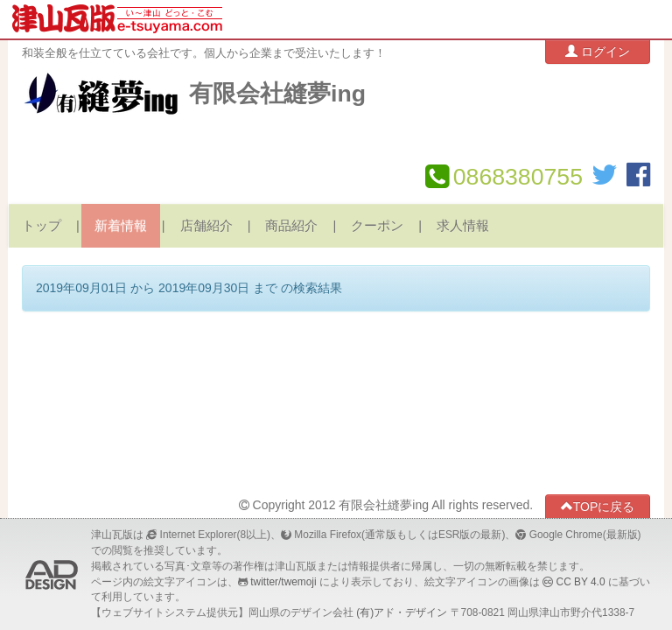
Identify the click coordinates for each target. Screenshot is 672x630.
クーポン (377, 226)
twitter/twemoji (283, 582)
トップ (42, 226)
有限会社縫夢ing (277, 94)
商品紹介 (291, 226)
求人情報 (463, 226)
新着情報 (121, 226)
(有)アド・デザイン (402, 612)
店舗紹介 (206, 226)
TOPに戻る (598, 506)
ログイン (598, 51)
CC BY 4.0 (581, 582)
